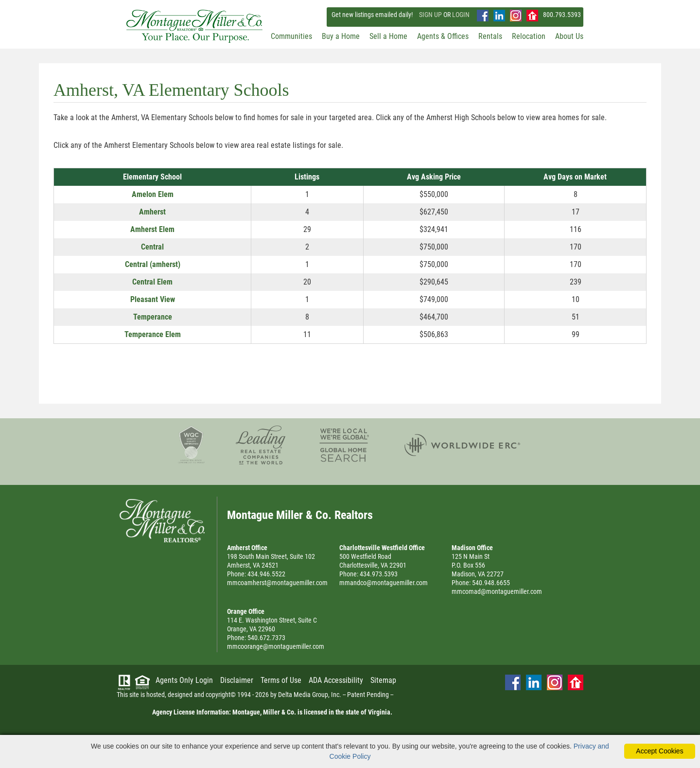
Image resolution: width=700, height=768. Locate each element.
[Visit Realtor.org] (124, 682)
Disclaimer (237, 680)
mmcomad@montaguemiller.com (497, 591)
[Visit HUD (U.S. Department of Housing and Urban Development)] (142, 682)
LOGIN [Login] (461, 15)
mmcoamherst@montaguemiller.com (277, 583)
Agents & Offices (443, 36)
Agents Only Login (184, 680)
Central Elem (152, 282)
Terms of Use (281, 680)
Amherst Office (247, 548)
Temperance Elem (153, 334)
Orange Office (246, 611)
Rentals (490, 36)
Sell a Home (388, 36)
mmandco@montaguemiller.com (384, 583)
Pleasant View (153, 299)
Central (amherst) (153, 264)
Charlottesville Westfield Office (382, 548)
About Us (569, 36)
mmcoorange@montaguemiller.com (276, 646)
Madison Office (472, 548)
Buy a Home (341, 36)
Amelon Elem (153, 194)
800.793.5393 (562, 15)
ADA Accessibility (336, 680)
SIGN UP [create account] (430, 15)
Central (152, 247)
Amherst (152, 212)
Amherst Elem (152, 229)
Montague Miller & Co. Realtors (162, 521)
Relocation (529, 36)
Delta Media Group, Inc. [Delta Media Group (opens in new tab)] (310, 695)
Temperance (153, 317)
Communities (291, 36)
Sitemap (383, 680)
